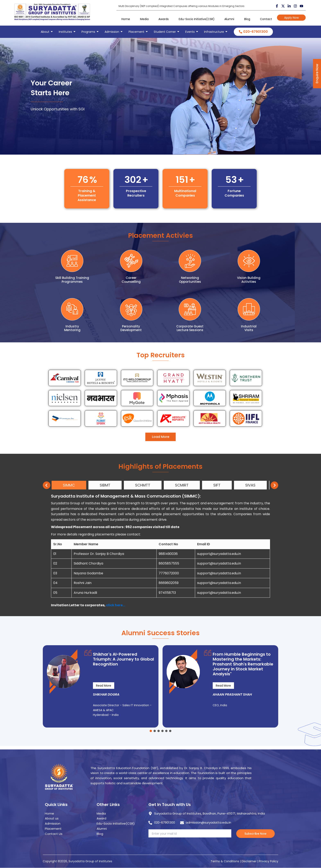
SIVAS (250, 609)
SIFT (217, 609)
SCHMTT (143, 609)
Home (126, 19)
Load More (161, 416)
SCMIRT (182, 609)
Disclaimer (249, 861)
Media (144, 19)
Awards (164, 19)
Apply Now (291, 18)
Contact (266, 19)
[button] (151, 731)
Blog (247, 19)
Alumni (229, 19)
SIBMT (105, 609)
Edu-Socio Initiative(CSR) (197, 19)
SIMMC (69, 609)
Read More (104, 686)
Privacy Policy (269, 861)
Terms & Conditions (225, 861)
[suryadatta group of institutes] (52, 12)
